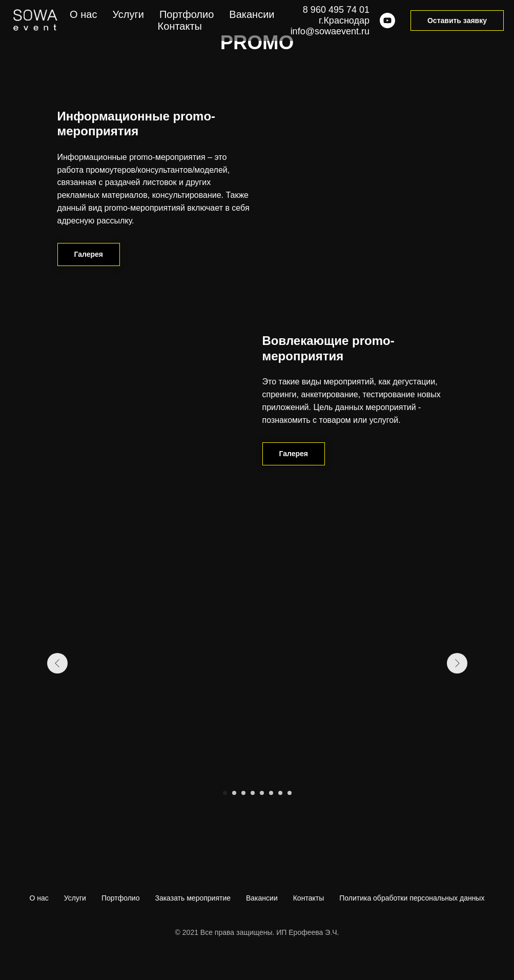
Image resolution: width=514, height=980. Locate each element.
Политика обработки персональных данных (412, 898)
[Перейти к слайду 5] (262, 793)
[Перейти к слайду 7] (280, 793)
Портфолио (121, 898)
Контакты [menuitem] (180, 26)
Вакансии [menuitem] (252, 14)
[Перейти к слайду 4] (253, 793)
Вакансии (262, 898)
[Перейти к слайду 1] (225, 793)
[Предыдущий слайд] (57, 663)
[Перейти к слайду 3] (243, 793)
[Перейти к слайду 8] (290, 793)
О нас (39, 898)
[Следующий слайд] (457, 663)
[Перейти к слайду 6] (271, 793)
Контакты (309, 898)
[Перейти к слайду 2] (234, 793)
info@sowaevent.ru (330, 31)
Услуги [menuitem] (128, 14)
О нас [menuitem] (83, 14)
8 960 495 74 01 (336, 10)
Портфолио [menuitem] (187, 14)
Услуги (75, 898)
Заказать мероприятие (193, 898)
